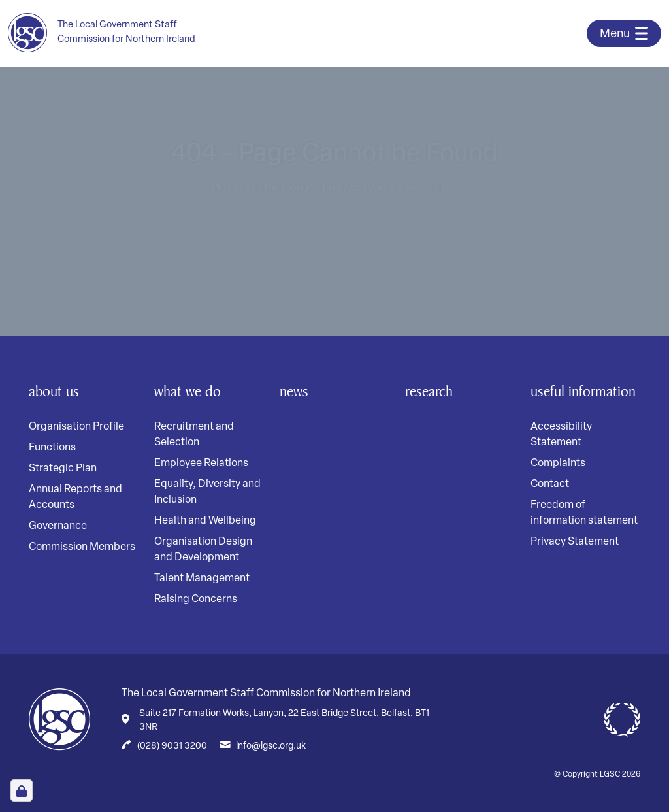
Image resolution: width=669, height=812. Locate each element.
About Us (56, 391)
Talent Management (202, 579)
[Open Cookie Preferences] (22, 790)
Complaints (558, 489)
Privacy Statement (575, 567)
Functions (52, 448)
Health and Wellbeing (205, 521)
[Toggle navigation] (624, 33)
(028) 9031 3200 (172, 746)
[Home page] (110, 33)
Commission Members (82, 547)
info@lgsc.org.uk (271, 746)
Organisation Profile (76, 427)
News (295, 391)
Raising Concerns (196, 600)
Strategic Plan (63, 469)
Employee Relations (201, 464)
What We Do (190, 391)
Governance (58, 526)
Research (431, 391)
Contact (550, 510)
